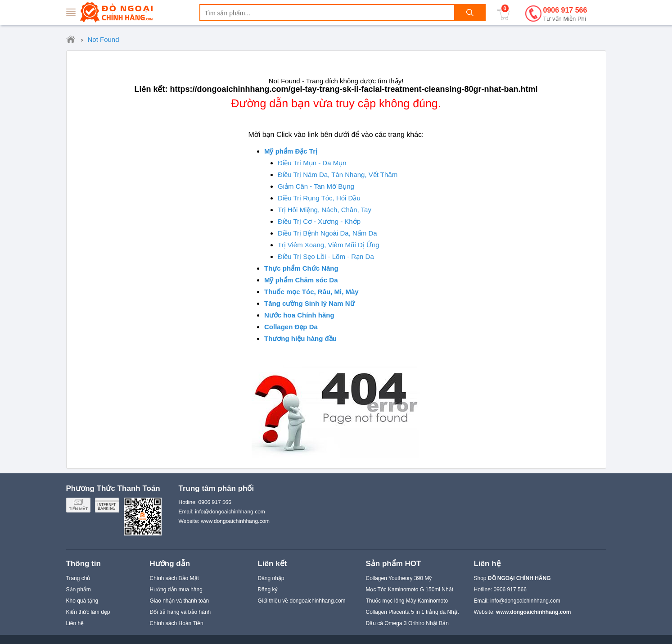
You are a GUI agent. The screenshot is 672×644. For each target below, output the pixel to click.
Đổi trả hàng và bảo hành (180, 612)
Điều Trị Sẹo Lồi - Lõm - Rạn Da (326, 256)
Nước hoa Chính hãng (299, 315)
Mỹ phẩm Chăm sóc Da (301, 280)
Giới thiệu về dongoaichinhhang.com (302, 601)
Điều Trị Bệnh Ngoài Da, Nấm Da (327, 233)
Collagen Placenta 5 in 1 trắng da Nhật (413, 612)
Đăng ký (268, 590)
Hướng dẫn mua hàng (176, 590)
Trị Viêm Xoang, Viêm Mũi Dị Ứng (329, 245)
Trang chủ (78, 578)
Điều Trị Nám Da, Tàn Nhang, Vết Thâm (338, 175)
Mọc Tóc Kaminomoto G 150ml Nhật (410, 590)
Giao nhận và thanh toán (180, 601)
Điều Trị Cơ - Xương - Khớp (319, 221)
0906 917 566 (565, 15)
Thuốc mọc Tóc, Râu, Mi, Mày (311, 292)
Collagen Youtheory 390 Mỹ (399, 578)
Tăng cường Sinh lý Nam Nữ (309, 303)
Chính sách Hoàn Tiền (177, 623)
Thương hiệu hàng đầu (300, 338)
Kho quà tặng (82, 601)
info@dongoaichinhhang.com (525, 601)
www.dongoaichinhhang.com (235, 521)
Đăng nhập (271, 578)
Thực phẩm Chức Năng (301, 268)
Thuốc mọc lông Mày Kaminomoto (407, 601)
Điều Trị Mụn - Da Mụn (312, 163)
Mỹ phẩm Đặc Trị (291, 151)
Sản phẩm (79, 590)
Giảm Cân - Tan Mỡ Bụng (316, 186)
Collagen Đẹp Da (291, 327)
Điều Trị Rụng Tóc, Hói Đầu (319, 198)
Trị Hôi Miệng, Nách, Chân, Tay (325, 210)
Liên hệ (75, 623)
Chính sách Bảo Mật (174, 578)
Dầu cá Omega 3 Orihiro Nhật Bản (407, 623)
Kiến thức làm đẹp (88, 612)
